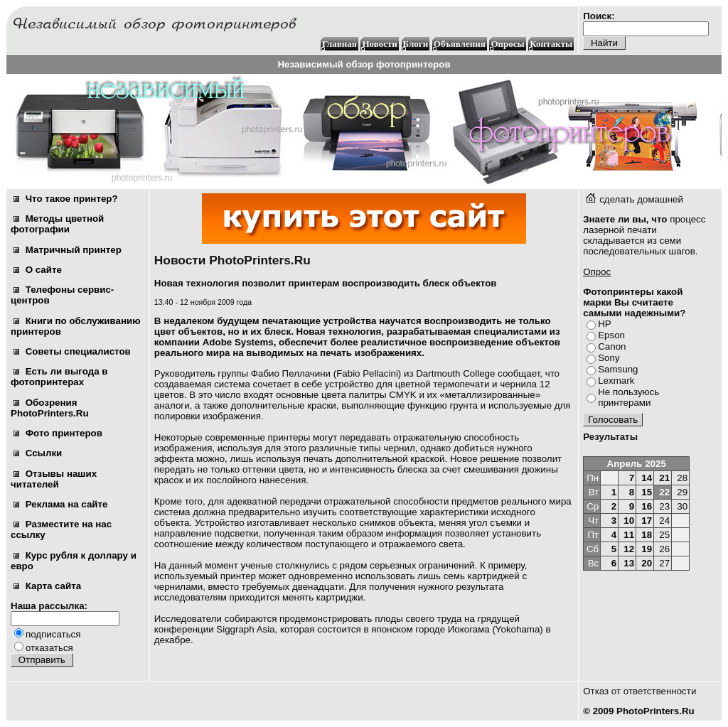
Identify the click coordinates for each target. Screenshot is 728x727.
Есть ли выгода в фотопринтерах (59, 377)
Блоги (416, 44)
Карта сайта (47, 586)
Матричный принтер (68, 250)
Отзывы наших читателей (54, 479)
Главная (339, 44)
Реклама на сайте (60, 504)
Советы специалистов (72, 351)
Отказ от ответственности (639, 691)
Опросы (507, 44)
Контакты (551, 44)
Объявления (460, 44)
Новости (379, 44)
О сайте (38, 270)
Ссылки (38, 453)
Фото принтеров (58, 433)
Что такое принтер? (66, 199)
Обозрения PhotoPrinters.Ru (50, 408)
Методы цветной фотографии (57, 224)
